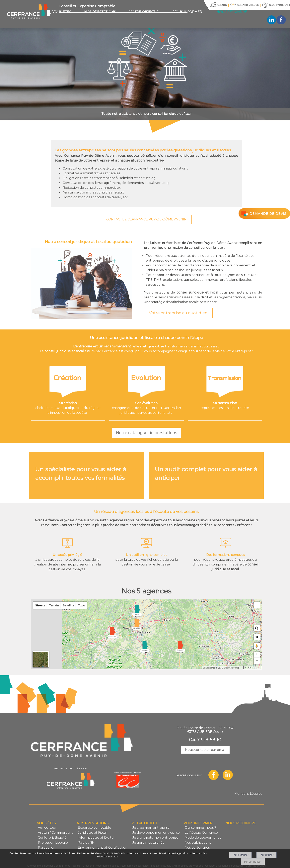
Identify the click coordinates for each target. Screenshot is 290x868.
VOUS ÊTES (62, 12)
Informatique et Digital (96, 838)
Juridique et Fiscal (92, 833)
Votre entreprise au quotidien (178, 313)
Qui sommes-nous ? (200, 828)
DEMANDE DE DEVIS (263, 214)
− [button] (257, 661)
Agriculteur (47, 828)
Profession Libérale (53, 843)
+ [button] (257, 655)
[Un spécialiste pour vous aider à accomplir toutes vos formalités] (87, 476)
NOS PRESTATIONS (100, 12)
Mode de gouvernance (203, 838)
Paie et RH (86, 843)
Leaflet (206, 668)
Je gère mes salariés (148, 843)
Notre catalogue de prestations (146, 433)
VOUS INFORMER (188, 12)
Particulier (46, 848)
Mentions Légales (248, 794)
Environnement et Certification (103, 848)
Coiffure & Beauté (52, 838)
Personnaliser (253, 862)
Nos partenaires (197, 848)
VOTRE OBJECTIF (144, 12)
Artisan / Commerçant (55, 833)
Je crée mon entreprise (151, 828)
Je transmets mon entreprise (155, 838)
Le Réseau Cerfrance (201, 833)
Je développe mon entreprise (156, 833)
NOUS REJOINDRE (232, 12)
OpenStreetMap (232, 668)
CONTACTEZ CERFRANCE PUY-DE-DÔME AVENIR (146, 219)
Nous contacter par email (205, 750)
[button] (257, 605)
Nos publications (198, 843)
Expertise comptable (94, 828)
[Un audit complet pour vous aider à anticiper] (206, 476)
